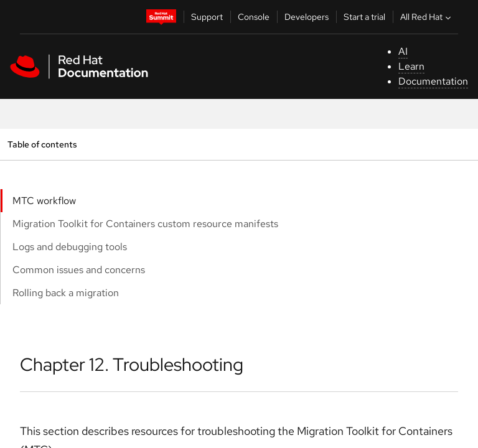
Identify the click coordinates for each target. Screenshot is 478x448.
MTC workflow (44, 201)
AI (403, 51)
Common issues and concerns (79, 270)
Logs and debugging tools (70, 247)
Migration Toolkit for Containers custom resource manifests (145, 224)
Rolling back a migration (66, 293)
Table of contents (42, 144)
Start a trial (364, 17)
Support (207, 17)
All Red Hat (427, 17)
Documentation (433, 81)
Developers (307, 17)
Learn (411, 66)
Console (254, 17)
